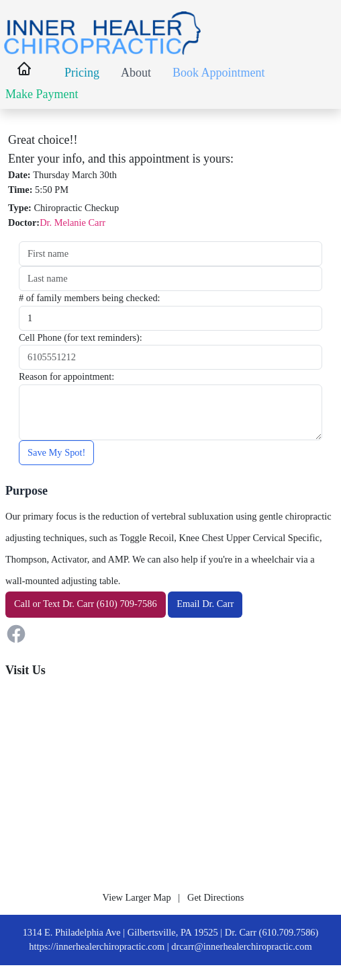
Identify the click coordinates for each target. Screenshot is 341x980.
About (136, 73)
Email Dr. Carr (205, 604)
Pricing (82, 73)
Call (22, 604)
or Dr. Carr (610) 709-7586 (86, 604)
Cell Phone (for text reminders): (81, 337)
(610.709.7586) (289, 932)
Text (51, 604)
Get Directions (215, 897)
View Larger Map (137, 897)
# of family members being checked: (90, 298)
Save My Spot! (56, 452)
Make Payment (42, 94)
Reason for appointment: (66, 376)
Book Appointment (219, 73)
